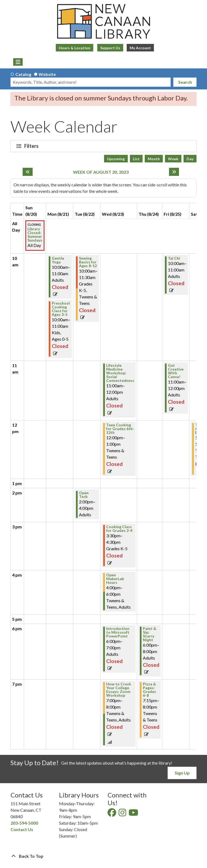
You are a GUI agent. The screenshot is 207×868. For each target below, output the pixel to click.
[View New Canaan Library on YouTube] (134, 814)
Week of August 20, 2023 (101, 172)
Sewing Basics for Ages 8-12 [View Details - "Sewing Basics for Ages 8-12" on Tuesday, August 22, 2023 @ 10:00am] (88, 262)
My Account (140, 48)
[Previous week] (28, 172)
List (136, 159)
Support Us (110, 48)
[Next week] (174, 172)
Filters (32, 146)
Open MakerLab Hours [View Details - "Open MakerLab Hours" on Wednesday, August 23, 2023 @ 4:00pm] (115, 579)
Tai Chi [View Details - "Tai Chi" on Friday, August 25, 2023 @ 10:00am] (174, 258)
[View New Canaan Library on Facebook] (112, 814)
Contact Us (22, 829)
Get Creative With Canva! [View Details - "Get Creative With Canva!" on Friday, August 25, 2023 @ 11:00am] (176, 371)
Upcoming (116, 159)
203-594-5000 (24, 823)
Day (190, 159)
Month (154, 159)
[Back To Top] (103, 856)
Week (173, 159)
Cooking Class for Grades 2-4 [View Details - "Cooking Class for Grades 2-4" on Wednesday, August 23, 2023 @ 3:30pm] (119, 529)
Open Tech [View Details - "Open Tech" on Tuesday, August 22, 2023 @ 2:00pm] (84, 495)
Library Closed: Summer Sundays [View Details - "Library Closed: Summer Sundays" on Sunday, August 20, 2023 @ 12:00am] (35, 235)
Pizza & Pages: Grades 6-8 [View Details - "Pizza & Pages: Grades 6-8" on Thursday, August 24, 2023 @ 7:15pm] (149, 690)
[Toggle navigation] (18, 62)
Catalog (23, 74)
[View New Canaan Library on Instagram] (123, 814)
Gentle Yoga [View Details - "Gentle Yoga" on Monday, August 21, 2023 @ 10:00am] (58, 260)
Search (185, 82)
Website (47, 74)
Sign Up (182, 773)
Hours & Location (75, 48)
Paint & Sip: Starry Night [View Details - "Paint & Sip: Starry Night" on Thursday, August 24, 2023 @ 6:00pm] (150, 634)
